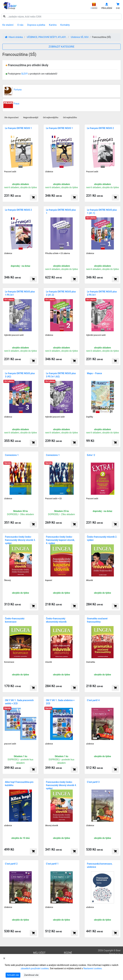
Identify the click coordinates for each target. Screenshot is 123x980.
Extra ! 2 (91, 455)
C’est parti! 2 (11, 864)
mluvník (49, 662)
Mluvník (90, 580)
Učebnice (49, 172)
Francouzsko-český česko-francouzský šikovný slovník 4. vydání (61, 785)
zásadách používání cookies (35, 968)
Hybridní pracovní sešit (14, 335)
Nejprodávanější (31, 117)
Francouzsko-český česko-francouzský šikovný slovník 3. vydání (20, 540)
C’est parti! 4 (93, 700)
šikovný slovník (52, 826)
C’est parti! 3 (93, 782)
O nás (20, 25)
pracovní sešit (10, 744)
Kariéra (53, 25)
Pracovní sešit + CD (53, 499)
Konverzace (9, 662)
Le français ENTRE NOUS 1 (18, 128)
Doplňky (90, 417)
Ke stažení (8, 25)
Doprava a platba (36, 25)
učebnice (49, 744)
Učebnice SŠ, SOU (80, 37)
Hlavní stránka (14, 37)
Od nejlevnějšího (51, 117)
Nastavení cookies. (93, 968)
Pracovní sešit (10, 172)
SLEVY (24, 74)
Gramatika (91, 662)
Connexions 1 (12, 455)
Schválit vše (13, 975)
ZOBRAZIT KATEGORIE (62, 47)
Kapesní (49, 580)
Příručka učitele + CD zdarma (57, 253)
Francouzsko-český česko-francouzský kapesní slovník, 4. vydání (60, 540)
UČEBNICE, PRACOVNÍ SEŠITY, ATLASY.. (47, 37)
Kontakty (65, 25)
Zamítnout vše (31, 975)
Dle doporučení (12, 117)
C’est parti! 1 (52, 864)
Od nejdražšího (70, 117)
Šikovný (7, 580)
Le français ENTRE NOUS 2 (100, 128)
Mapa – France (94, 373)
